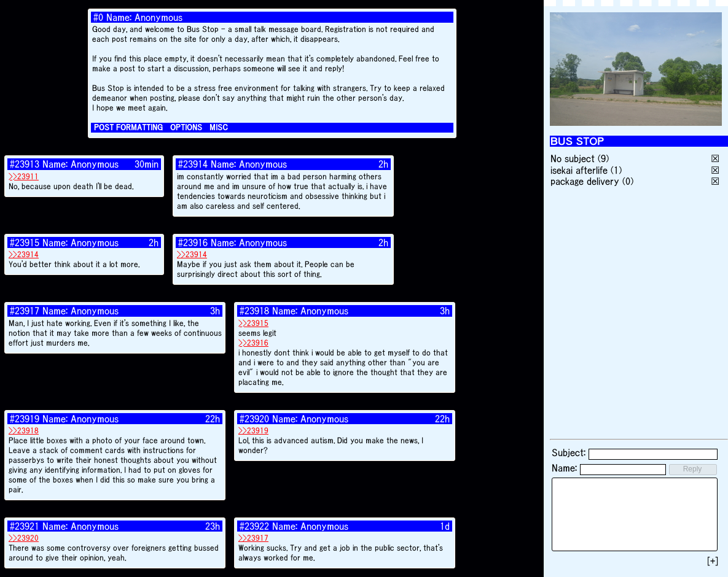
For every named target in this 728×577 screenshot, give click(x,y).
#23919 (25, 419)
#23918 (254, 311)
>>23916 (253, 343)
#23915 (25, 242)
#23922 (254, 526)
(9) (603, 158)
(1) (616, 170)
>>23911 (24, 176)
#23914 (193, 164)
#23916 (193, 242)
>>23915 (253, 323)
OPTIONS (186, 127)
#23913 (25, 164)
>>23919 (253, 431)
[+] (713, 561)
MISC (219, 127)
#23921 (25, 526)
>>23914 (24, 254)
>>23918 (24, 431)
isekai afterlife (579, 170)
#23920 (254, 419)
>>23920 (24, 538)
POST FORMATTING (128, 127)
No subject (574, 158)
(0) (628, 181)
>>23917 (253, 538)
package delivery (585, 181)
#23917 (25, 311)
